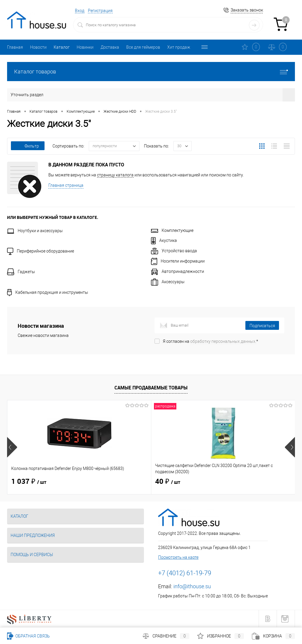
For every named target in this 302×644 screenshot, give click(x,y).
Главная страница (66, 185)
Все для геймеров (143, 47)
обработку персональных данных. (223, 341)
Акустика (164, 240)
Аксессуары (168, 282)
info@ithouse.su (192, 586)
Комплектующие (172, 230)
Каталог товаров (151, 72)
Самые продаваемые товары (151, 388)
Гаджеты (21, 272)
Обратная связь (28, 636)
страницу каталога (115, 175)
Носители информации (178, 261)
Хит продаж (179, 47)
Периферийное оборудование (41, 251)
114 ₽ (218, 482)
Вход (80, 11)
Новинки (85, 47)
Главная (15, 47)
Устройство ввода (174, 251)
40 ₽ (120, 482)
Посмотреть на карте (178, 557)
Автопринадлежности (178, 271)
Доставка (110, 47)
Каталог (62, 47)
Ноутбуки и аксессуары (35, 231)
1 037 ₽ (29, 482)
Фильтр (28, 146)
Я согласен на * (210, 341)
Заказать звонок (247, 10)
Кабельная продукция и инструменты (48, 292)
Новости (38, 47)
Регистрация (100, 11)
